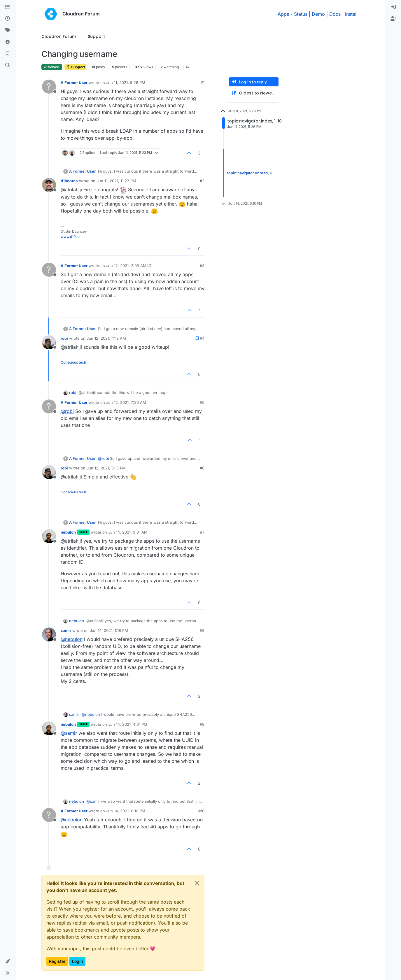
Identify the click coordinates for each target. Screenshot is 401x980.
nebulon (68, 532)
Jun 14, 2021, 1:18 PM (109, 630)
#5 (202, 402)
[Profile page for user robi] (49, 342)
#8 (202, 630)
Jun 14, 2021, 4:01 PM (128, 724)
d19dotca (69, 181)
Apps (283, 14)
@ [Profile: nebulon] (72, 639)
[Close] (197, 883)
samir (66, 630)
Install (351, 14)
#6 (202, 468)
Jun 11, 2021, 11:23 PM (116, 181)
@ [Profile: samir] (69, 733)
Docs (335, 14)
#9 (202, 724)
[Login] (393, 7)
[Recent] (8, 19)
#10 (201, 811)
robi (64, 338)
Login (77, 961)
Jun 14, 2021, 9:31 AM (128, 532)
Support (75, 67)
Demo (318, 14)
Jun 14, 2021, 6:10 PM (126, 811)
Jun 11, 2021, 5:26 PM (126, 83)
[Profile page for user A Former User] (49, 87)
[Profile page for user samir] (49, 634)
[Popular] (8, 42)
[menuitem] (393, 7)
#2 (202, 181)
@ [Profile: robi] (67, 411)
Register (57, 961)
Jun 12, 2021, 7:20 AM (126, 402)
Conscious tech (73, 362)
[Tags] (8, 30)
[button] (8, 961)
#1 (203, 83)
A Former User (74, 83)
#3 (202, 266)
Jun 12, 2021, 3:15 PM (106, 468)
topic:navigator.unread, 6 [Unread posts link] (250, 173)
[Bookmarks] (8, 54)
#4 (202, 338)
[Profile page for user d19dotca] (49, 185)
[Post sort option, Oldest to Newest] (254, 93)
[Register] (393, 19)
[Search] (8, 65)
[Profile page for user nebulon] (49, 536)
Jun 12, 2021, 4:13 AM (106, 338)
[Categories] (8, 7)
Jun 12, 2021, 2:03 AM (126, 266)
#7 (202, 532)
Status (301, 14)
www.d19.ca (71, 237)
